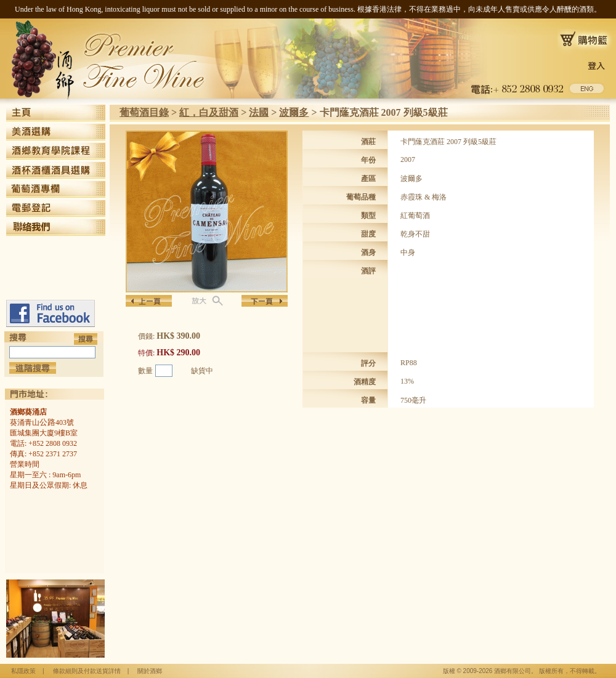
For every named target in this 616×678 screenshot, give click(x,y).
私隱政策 (23, 671)
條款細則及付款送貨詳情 (87, 671)
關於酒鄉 (150, 671)
